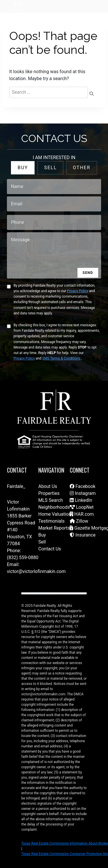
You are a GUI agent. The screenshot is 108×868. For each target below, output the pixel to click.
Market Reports (54, 528)
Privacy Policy (77, 291)
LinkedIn (81, 500)
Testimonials (51, 521)
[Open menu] (96, 6)
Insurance (83, 535)
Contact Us (50, 549)
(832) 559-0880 (23, 558)
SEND (88, 273)
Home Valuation (55, 514)
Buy (42, 535)
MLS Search (51, 500)
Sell (42, 542)
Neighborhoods (54, 507)
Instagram (83, 493)
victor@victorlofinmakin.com (36, 571)
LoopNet (82, 507)
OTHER (82, 168)
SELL (50, 168)
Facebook (83, 486)
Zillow (79, 521)
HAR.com (82, 514)
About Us (48, 486)
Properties (49, 493)
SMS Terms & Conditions (62, 358)
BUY (23, 168)
